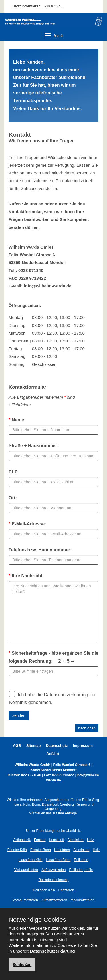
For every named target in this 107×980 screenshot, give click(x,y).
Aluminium (76, 840)
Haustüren (62, 850)
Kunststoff (57, 840)
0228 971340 (53, 6)
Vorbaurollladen (26, 870)
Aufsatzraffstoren (54, 900)
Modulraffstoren (82, 900)
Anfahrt (53, 754)
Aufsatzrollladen (53, 870)
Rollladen (81, 860)
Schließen (22, 965)
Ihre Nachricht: (26, 576)
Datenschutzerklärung (66, 695)
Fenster (40, 840)
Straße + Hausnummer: (34, 446)
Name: (17, 420)
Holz (90, 840)
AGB (17, 746)
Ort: (13, 498)
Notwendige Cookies (37, 920)
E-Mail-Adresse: (27, 524)
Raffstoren (66, 890)
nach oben (87, 728)
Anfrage (71, 813)
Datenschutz (57, 746)
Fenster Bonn (41, 850)
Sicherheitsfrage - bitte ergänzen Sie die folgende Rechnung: (53, 657)
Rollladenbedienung (53, 880)
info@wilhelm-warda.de (48, 286)
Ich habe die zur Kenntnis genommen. (53, 698)
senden (19, 715)
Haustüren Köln (31, 860)
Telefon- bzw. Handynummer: (40, 550)
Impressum (83, 746)
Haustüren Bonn (58, 860)
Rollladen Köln (44, 890)
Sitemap (34, 746)
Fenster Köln (17, 850)
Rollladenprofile (81, 870)
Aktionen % (22, 840)
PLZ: (14, 472)
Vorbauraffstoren (25, 900)
